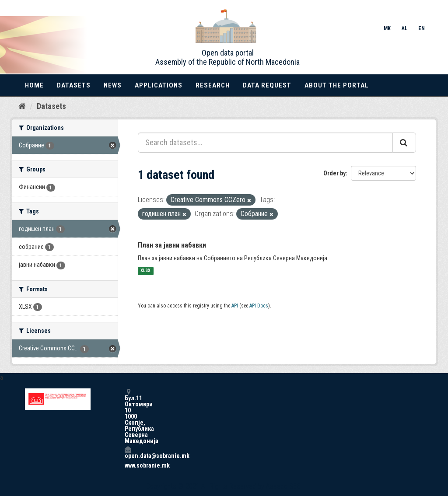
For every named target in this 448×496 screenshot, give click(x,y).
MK (387, 28)
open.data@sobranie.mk (128, 452)
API (235, 306)
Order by (334, 173)
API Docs (259, 306)
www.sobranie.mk (128, 465)
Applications (159, 85)
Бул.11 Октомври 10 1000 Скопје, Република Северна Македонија (128, 416)
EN (422, 28)
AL (404, 28)
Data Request (267, 85)
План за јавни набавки (172, 245)
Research (213, 85)
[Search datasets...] (265, 143)
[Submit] (404, 143)
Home (34, 85)
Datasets (74, 85)
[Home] (22, 106)
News (113, 85)
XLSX (145, 271)
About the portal (337, 85)
